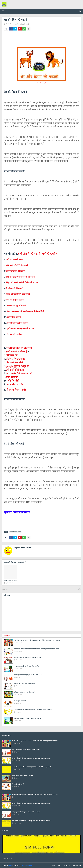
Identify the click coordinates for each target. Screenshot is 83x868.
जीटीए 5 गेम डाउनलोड (15, 359)
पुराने (79, 589)
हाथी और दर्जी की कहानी (15, 300)
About (59, 865)
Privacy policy (77, 865)
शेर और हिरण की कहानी (23, 24)
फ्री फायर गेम (12, 355)
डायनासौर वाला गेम (15, 384)
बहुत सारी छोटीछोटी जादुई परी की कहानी (20, 277)
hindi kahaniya (10, 24)
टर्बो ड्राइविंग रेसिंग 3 (15, 370)
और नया (5, 589)
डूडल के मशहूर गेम (18, 366)
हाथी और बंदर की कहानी (14, 260)
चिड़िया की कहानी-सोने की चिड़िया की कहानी (22, 283)
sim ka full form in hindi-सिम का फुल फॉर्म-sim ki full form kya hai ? (25, 856)
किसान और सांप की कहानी (15, 271)
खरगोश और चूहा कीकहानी (16, 306)
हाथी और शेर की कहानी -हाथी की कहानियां (38, 254)
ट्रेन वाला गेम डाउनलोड (17, 390)
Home (54, 865)
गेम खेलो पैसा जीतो (15, 362)
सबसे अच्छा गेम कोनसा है (17, 352)
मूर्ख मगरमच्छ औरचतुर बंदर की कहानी (20, 329)
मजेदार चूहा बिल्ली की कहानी (17, 323)
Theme (10, 865)
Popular (7, 636)
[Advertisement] (41, 614)
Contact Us (67, 865)
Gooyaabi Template (27, 865)
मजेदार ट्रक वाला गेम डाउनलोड (19, 348)
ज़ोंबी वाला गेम (12, 377)
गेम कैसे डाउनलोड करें (19, 373)
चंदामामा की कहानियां (15, 334)
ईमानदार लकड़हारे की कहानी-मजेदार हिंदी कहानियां (25, 311)
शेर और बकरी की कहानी (14, 288)
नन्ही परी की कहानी (14, 317)
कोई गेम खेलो (13, 381)
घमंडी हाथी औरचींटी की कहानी (17, 265)
